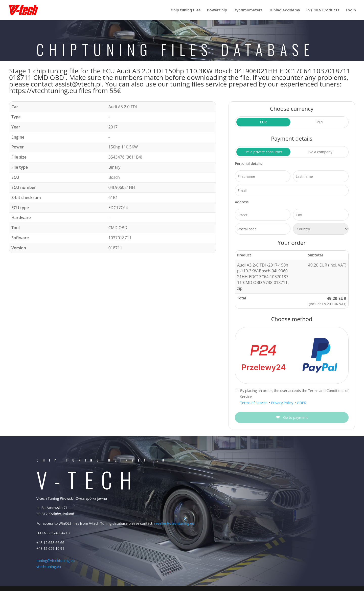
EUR (264, 122)
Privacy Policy (282, 403)
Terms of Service (254, 403)
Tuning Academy (285, 10)
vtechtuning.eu (49, 567)
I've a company (320, 152)
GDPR (301, 403)
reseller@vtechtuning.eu (174, 523)
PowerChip (217, 10)
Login (351, 10)
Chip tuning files (186, 10)
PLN (320, 122)
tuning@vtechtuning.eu (56, 561)
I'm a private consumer (263, 152)
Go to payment (292, 417)
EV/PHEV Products (323, 10)
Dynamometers (248, 10)
